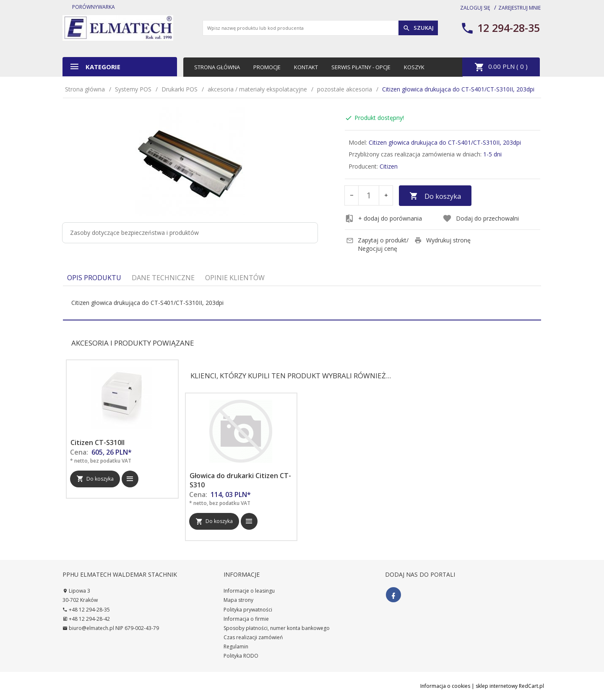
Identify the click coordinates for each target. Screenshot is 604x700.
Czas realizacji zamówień (253, 637)
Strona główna (217, 67)
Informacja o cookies (445, 686)
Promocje (267, 67)
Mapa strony (238, 600)
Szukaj (418, 28)
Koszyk (414, 67)
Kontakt (306, 67)
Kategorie (95, 66)
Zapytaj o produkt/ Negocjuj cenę (377, 244)
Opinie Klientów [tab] (235, 278)
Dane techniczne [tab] (163, 278)
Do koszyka (435, 196)
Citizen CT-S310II (98, 442)
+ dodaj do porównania (383, 219)
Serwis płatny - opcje (361, 67)
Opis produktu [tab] (94, 278)
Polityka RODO (241, 656)
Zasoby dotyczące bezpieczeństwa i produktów (134, 233)
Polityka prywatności (248, 610)
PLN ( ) (501, 67)
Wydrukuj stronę (443, 240)
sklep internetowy (497, 686)
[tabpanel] (302, 303)
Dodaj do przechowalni (481, 219)
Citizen (389, 166)
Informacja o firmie (246, 619)
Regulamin (236, 647)
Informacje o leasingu (249, 591)
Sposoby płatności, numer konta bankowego (277, 628)
